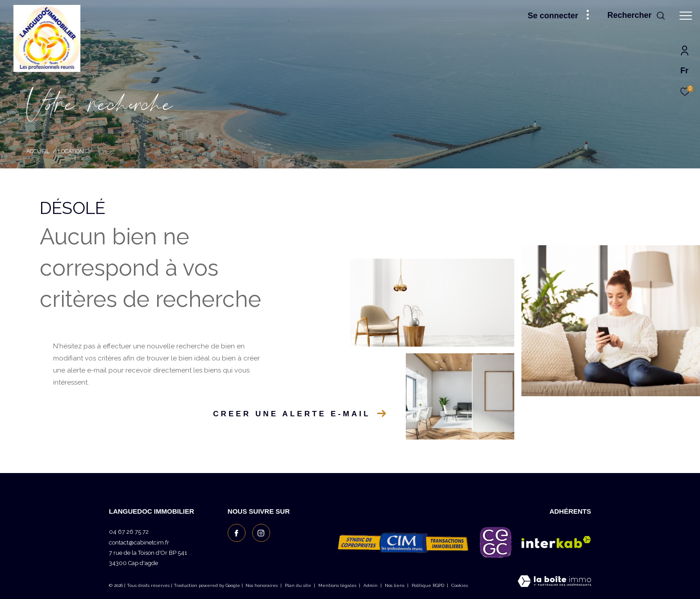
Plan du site (299, 585)
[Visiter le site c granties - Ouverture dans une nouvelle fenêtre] (496, 542)
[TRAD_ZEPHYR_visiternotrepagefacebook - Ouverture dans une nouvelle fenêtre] (237, 533)
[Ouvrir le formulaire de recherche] (636, 16)
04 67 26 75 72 (129, 532)
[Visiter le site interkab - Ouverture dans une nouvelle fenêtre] (556, 542)
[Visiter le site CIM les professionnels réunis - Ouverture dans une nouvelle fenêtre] (403, 542)
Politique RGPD (428, 585)
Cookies (460, 585)
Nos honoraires (262, 585)
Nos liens (395, 585)
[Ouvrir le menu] (686, 16)
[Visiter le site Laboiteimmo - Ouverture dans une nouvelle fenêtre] (554, 582)
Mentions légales (338, 585)
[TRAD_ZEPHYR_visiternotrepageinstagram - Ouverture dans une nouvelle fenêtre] (261, 533)
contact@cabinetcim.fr (139, 542)
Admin (371, 585)
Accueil (38, 151)
